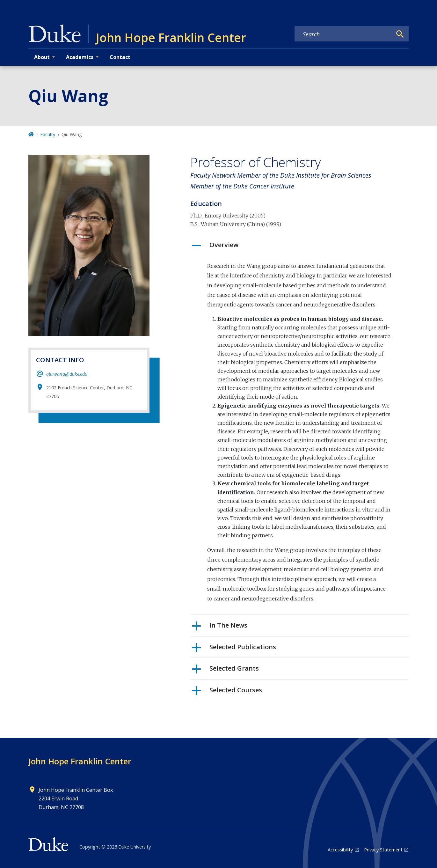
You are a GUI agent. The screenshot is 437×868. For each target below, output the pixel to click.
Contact (120, 57)
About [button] (42, 57)
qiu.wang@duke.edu (67, 374)
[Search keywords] (343, 34)
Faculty (48, 134)
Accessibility (340, 850)
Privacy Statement (383, 850)
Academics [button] (80, 57)
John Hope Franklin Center (80, 761)
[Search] (400, 34)
